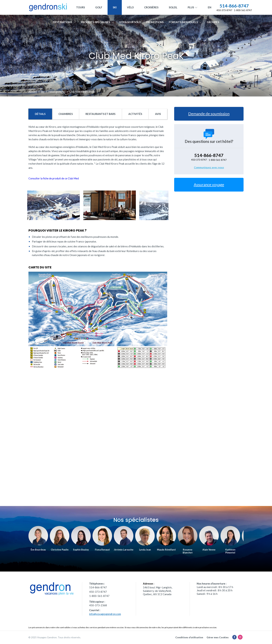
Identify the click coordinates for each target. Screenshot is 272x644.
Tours (80, 7)
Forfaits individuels (185, 22)
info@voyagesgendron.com (105, 614)
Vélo (130, 7)
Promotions (155, 22)
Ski (115, 7)
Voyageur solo (130, 22)
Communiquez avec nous (209, 167)
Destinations (64, 22)
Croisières (151, 7)
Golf (99, 7)
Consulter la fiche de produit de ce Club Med (54, 178)
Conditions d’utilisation (189, 637)
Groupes (213, 22)
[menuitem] (210, 7)
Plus (193, 7)
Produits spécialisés (98, 22)
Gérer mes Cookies (218, 637)
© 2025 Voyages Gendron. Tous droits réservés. (55, 637)
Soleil (173, 7)
